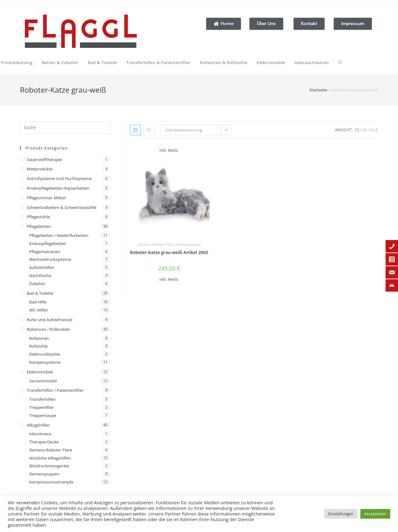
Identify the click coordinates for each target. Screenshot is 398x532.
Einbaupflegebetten (48, 243)
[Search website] (249, 62)
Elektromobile (40, 372)
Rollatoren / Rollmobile (48, 329)
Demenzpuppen (44, 474)
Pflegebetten (39, 226)
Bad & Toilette (40, 293)
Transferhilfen (42, 399)
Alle (374, 130)
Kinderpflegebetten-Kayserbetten (58, 188)
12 (357, 130)
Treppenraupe (43, 415)
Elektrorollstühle (45, 354)
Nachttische (40, 275)
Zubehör (37, 284)
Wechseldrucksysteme (50, 259)
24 (364, 130)
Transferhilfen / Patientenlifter (55, 390)
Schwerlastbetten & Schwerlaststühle (62, 207)
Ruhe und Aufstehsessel (50, 320)
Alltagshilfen (38, 425)
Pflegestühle (38, 217)
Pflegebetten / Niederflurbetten (59, 235)
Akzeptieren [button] (375, 514)
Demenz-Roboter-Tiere (51, 450)
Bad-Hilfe (38, 302)
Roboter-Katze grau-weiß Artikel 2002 (169, 252)
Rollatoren (39, 338)
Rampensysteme (45, 362)
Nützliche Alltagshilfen (50, 458)
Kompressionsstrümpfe (51, 482)
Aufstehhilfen (42, 267)
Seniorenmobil (43, 381)
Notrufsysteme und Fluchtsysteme (59, 178)
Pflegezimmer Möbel (46, 198)
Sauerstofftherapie (44, 160)
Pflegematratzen (45, 252)
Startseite (318, 90)
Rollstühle (39, 346)
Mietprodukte (40, 169)
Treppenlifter (42, 407)
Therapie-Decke (44, 442)
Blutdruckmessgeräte (49, 466)
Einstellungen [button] (341, 514)
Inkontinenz (40, 434)
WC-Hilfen (39, 310)
